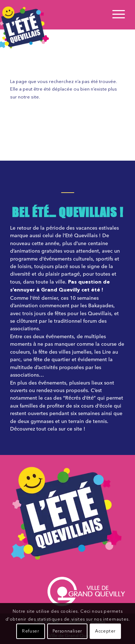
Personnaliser (67, 631)
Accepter (105, 631)
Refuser (30, 631)
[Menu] (115, 15)
